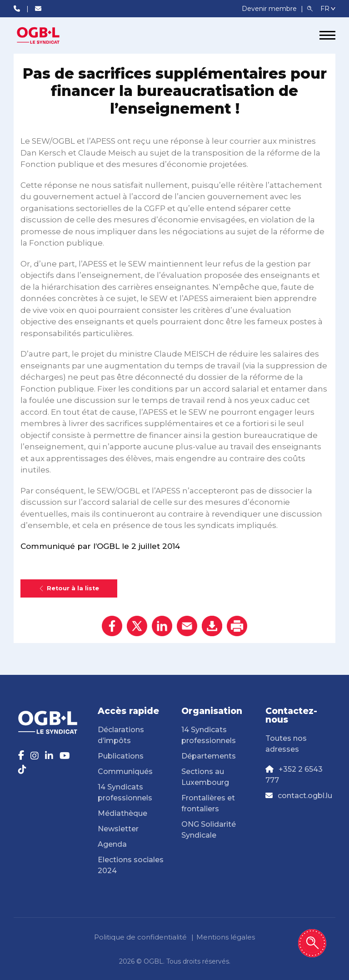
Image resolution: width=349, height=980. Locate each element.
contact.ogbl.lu (305, 796)
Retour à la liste (69, 588)
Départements (209, 756)
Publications (121, 756)
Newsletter (118, 829)
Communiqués (125, 771)
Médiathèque (122, 813)
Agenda (112, 844)
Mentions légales (226, 937)
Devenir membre (270, 9)
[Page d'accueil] (48, 35)
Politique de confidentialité (140, 937)
